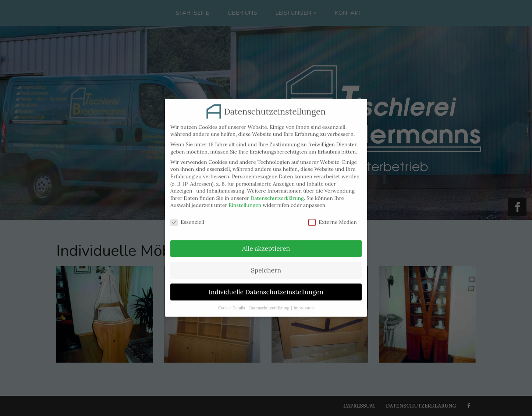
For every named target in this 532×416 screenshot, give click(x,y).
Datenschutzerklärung (277, 193)
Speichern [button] (266, 265)
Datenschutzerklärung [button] (269, 303)
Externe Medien (333, 217)
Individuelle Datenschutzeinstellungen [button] (266, 287)
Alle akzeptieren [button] (266, 244)
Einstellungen (245, 200)
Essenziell (187, 217)
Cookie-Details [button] (231, 303)
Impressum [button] (304, 303)
